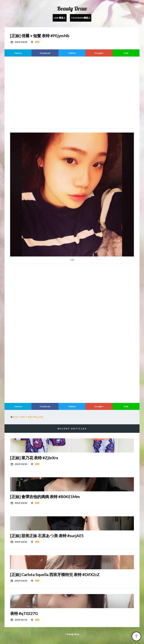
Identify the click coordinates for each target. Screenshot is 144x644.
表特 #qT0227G (24, 613)
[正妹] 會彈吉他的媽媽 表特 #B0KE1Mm (45, 497)
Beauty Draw (72, 8)
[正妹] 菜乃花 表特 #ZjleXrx (34, 458)
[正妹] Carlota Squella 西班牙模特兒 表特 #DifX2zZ (55, 574)
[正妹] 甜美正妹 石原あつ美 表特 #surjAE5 (47, 536)
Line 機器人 (60, 18)
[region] (72, 92)
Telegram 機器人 (81, 18)
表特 (37, 42)
